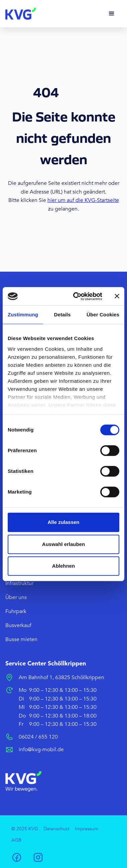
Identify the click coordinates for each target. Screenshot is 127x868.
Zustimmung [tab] (23, 315)
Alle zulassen (63, 522)
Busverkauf (18, 625)
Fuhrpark (16, 611)
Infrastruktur (19, 583)
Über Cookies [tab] (103, 315)
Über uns (16, 597)
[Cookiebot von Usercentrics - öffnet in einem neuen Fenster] (76, 296)
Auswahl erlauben (63, 544)
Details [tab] (62, 315)
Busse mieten (21, 639)
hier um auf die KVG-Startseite (83, 200)
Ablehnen (63, 566)
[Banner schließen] (117, 296)
